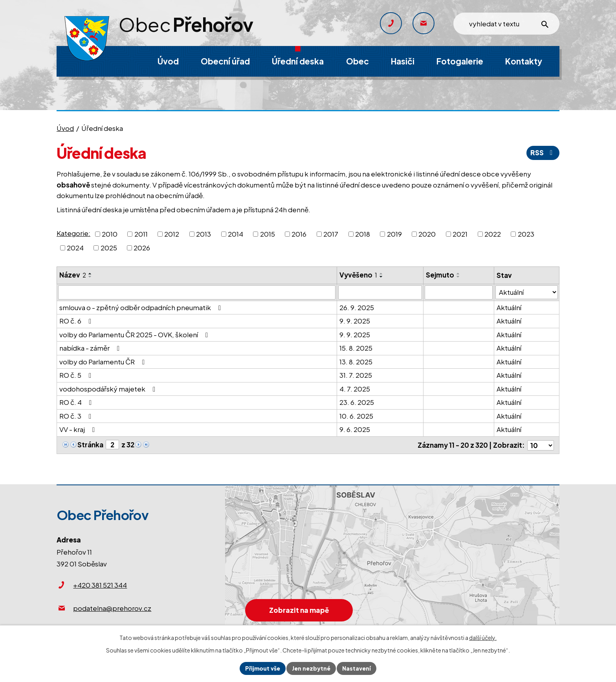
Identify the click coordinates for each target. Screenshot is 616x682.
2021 (460, 233)
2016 (299, 233)
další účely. (483, 638)
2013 (203, 233)
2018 (363, 233)
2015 (268, 233)
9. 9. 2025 (355, 321)
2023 (526, 233)
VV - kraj (79, 429)
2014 (236, 233)
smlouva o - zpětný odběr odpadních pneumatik (142, 307)
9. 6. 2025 (355, 429)
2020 (427, 233)
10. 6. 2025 (356, 416)
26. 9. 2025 (357, 307)
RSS (543, 153)
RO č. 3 (77, 416)
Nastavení (357, 668)
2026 (142, 248)
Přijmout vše (263, 668)
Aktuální (509, 307)
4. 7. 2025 (355, 389)
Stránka (90, 445)
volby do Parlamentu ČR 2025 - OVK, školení (135, 335)
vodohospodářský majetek (109, 389)
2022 (493, 233)
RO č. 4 (77, 402)
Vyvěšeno (358, 275)
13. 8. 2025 (356, 362)
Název (73, 275)
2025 (109, 248)
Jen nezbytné (311, 668)
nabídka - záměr (91, 348)
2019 (394, 233)
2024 (75, 248)
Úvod (65, 128)
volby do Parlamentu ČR (104, 362)
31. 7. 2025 (356, 375)
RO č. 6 (77, 321)
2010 (110, 233)
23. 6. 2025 (357, 402)
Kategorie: (73, 233)
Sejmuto (440, 275)
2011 (141, 233)
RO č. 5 (77, 375)
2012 (172, 233)
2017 (331, 233)
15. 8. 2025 (356, 348)
